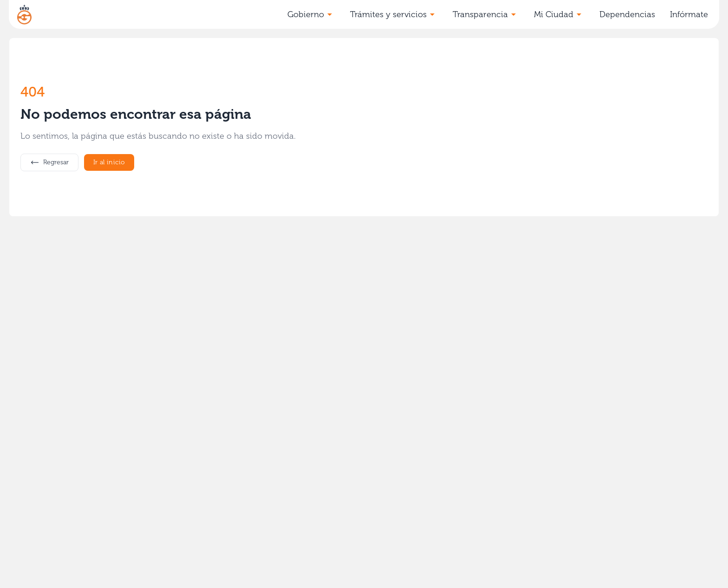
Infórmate (689, 14)
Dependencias (627, 14)
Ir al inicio (109, 162)
